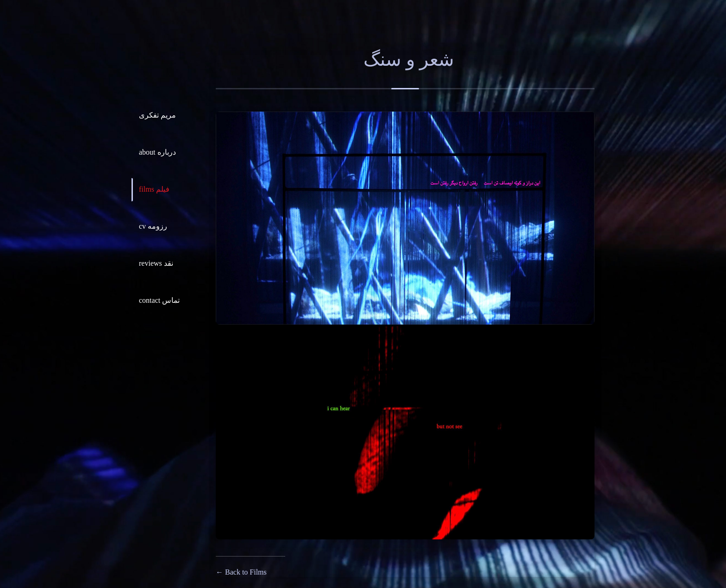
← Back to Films (241, 572)
